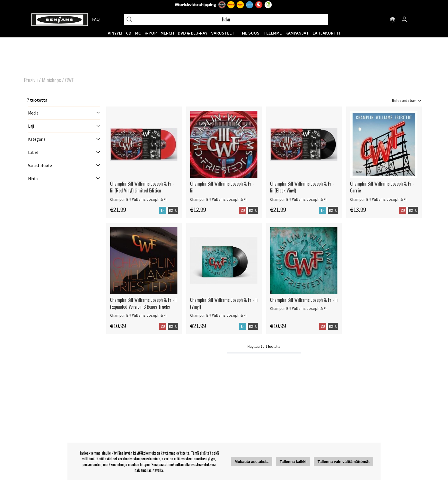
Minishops (51, 80)
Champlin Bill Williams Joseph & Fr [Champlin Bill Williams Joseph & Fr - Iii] (219, 199)
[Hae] (226, 19)
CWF (69, 80)
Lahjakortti (326, 33)
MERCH (167, 33)
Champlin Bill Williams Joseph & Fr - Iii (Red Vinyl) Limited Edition (142, 187)
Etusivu (31, 80)
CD (129, 33)
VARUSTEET (223, 33)
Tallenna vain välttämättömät (343, 462)
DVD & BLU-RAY (193, 33)
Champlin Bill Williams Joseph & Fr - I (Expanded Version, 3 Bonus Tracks (143, 303)
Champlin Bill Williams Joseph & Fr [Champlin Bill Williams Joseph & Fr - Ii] (299, 308)
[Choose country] (393, 20)
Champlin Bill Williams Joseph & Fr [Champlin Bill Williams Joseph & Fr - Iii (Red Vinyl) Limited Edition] (139, 199)
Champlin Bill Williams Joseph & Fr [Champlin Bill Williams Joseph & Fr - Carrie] (379, 199)
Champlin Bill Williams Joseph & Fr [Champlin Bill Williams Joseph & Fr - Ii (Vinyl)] (219, 315)
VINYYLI (115, 33)
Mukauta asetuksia (252, 462)
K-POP (151, 33)
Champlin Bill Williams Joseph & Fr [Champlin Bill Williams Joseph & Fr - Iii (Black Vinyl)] (299, 199)
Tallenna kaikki (293, 462)
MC (138, 33)
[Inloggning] (404, 20)
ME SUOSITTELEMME (262, 33)
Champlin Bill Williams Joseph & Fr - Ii (304, 300)
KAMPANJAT (297, 33)
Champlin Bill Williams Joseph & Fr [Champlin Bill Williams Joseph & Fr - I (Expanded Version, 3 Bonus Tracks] (139, 315)
